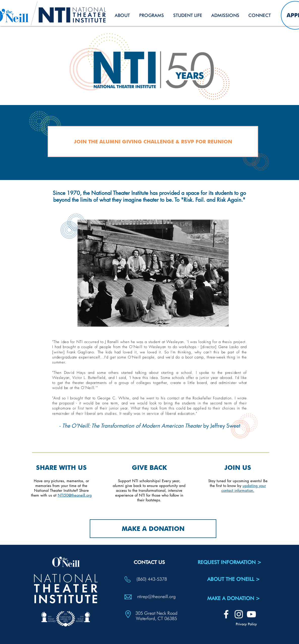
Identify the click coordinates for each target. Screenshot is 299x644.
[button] (122, 15)
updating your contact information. (244, 488)
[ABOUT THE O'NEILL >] (234, 579)
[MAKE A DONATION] (153, 529)
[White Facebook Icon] (226, 614)
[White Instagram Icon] (239, 614)
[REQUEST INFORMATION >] (230, 562)
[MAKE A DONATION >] (234, 598)
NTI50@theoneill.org (75, 495)
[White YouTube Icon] (251, 614)
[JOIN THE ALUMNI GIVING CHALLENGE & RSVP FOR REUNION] (153, 141)
